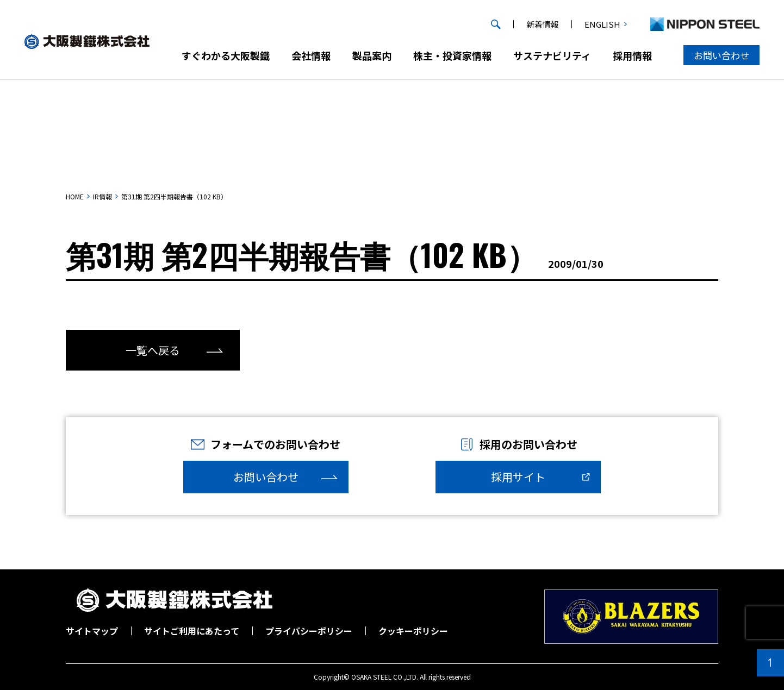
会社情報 (311, 55)
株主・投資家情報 (452, 55)
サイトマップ (92, 631)
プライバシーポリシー (309, 631)
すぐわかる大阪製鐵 (226, 55)
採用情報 (632, 55)
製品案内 (372, 55)
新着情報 (543, 24)
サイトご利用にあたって (192, 631)
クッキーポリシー (413, 631)
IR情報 (102, 196)
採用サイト (518, 477)
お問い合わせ (721, 55)
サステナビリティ (552, 55)
